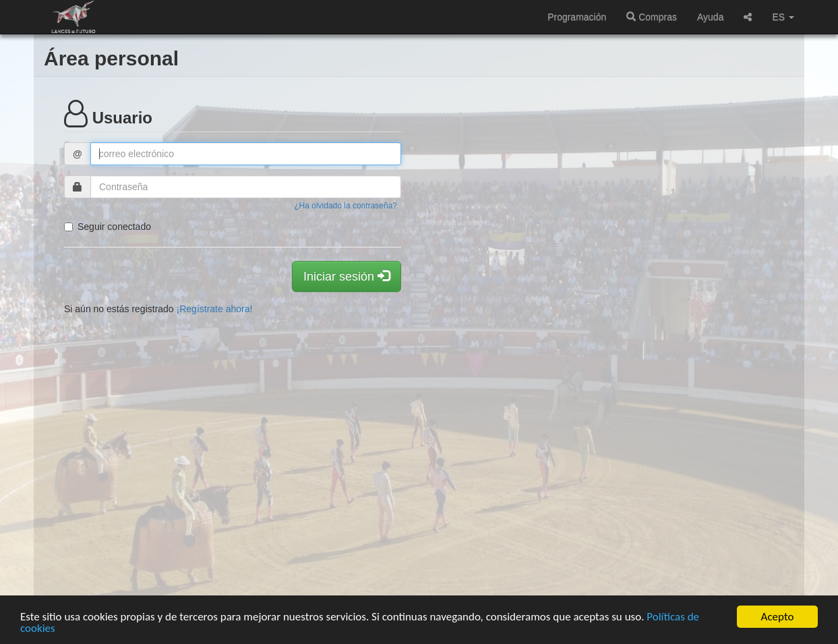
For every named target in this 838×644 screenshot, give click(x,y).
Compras (652, 17)
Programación (577, 17)
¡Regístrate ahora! (215, 309)
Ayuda (710, 17)
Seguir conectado (108, 227)
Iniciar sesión (347, 276)
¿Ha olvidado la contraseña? (346, 206)
